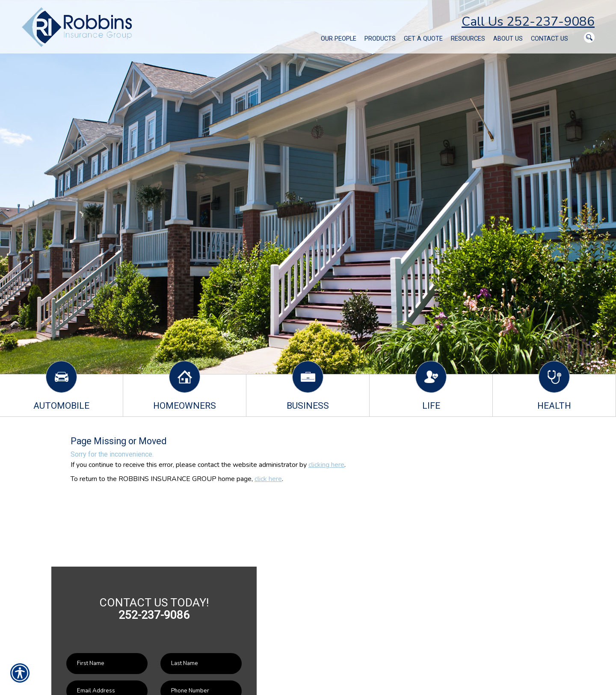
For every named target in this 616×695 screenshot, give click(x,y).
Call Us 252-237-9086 (528, 22)
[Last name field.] (201, 664)
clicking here (326, 465)
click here (268, 479)
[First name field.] (107, 664)
